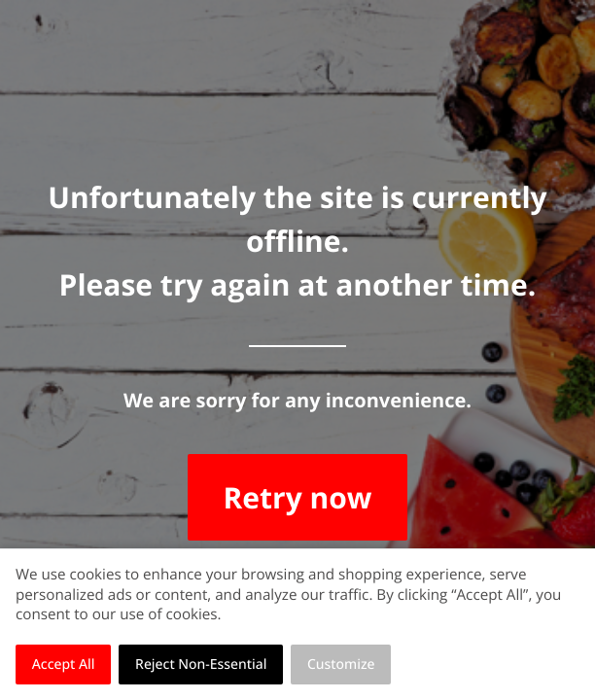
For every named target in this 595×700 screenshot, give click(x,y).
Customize (341, 665)
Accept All (64, 665)
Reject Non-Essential (201, 665)
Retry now (297, 497)
